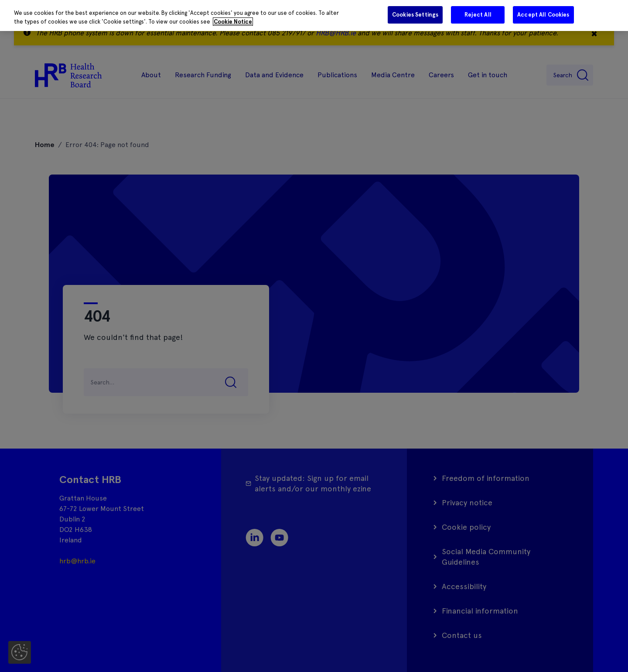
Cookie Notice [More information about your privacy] (233, 22)
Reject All (478, 15)
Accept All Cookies (543, 15)
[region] (314, 15)
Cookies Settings (415, 15)
